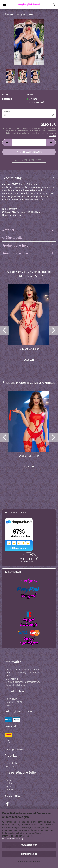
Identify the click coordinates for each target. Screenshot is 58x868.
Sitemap (9, 790)
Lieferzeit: (7, 99)
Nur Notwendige (29, 854)
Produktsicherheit (15, 245)
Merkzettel (11, 780)
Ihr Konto (10, 783)
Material (8, 230)
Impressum (11, 699)
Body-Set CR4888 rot (29, 349)
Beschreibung (12, 178)
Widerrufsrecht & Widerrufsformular (23, 670)
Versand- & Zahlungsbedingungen (22, 673)
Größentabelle (12, 238)
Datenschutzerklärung (13, 839)
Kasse (8, 786)
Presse (9, 705)
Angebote (10, 766)
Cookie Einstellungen (16, 685)
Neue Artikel (11, 763)
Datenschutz (11, 679)
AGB (7, 676)
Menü (5, 5)
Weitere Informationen (29, 862)
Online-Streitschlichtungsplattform (23, 682)
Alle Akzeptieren (29, 845)
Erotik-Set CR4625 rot (29, 456)
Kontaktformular (13, 702)
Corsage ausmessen (15, 749)
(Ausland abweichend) (35, 102)
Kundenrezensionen (16, 253)
